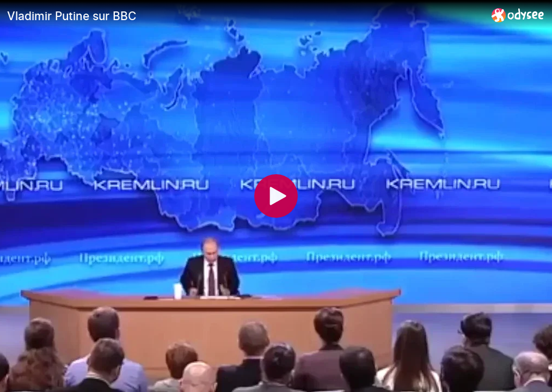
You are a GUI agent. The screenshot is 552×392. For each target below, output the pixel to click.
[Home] (518, 15)
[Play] (276, 196)
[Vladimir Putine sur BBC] (245, 16)
